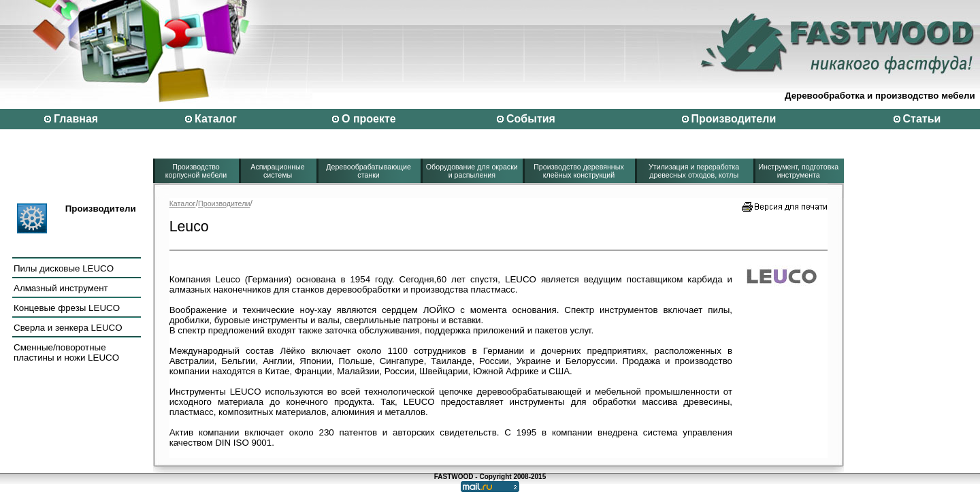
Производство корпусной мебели (196, 171)
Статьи (922, 119)
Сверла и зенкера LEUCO (68, 328)
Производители (734, 119)
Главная (76, 119)
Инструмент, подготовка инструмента (798, 171)
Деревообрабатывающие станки (369, 171)
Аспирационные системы (277, 171)
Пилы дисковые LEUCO (64, 268)
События (531, 119)
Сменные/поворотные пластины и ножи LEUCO (66, 352)
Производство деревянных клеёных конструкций (579, 171)
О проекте (369, 119)
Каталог (216, 119)
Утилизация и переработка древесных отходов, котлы (694, 171)
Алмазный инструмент (61, 288)
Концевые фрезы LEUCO (67, 308)
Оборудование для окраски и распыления (472, 171)
